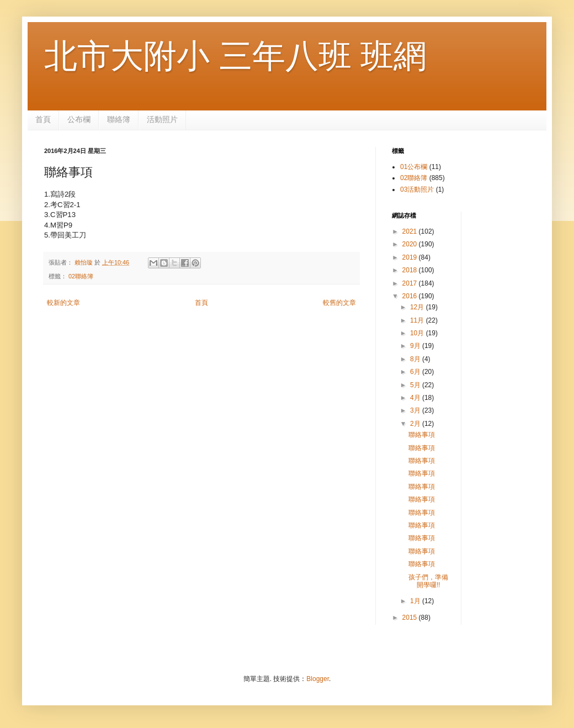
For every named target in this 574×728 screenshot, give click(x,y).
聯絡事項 (422, 435)
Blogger (318, 679)
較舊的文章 (339, 303)
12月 (418, 307)
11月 (418, 320)
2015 (411, 618)
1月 (416, 601)
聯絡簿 (119, 119)
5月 (416, 385)
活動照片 (162, 119)
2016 (411, 296)
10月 (418, 333)
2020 (411, 244)
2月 (416, 424)
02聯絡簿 (81, 276)
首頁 (43, 119)
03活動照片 (417, 189)
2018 (411, 270)
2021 (411, 231)
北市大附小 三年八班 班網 (235, 56)
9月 (416, 346)
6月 (416, 372)
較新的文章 (63, 303)
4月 (416, 398)
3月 (416, 410)
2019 (411, 257)
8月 (416, 359)
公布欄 (79, 119)
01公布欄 (414, 167)
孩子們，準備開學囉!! (428, 581)
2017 (411, 283)
